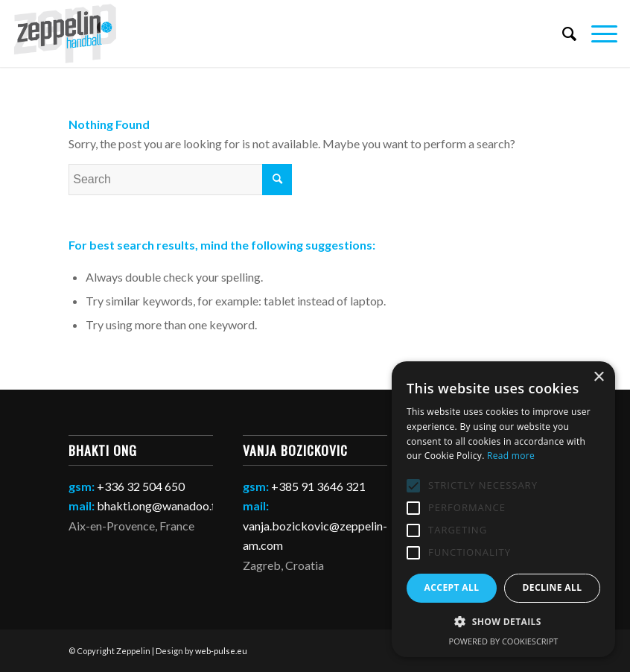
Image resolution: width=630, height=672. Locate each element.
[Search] (562, 34)
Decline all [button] (553, 587)
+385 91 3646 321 (318, 486)
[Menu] (597, 34)
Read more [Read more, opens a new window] (511, 456)
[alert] (503, 509)
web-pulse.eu (221, 651)
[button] (503, 622)
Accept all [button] (452, 587)
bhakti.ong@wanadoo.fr (159, 505)
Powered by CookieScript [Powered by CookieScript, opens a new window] (504, 641)
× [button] (598, 377)
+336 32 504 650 (141, 486)
